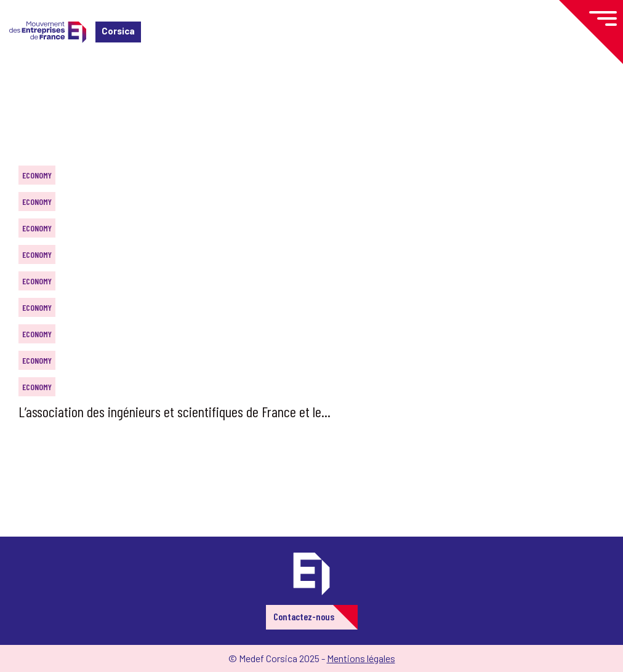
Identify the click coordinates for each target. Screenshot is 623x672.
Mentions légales (361, 658)
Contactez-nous (304, 616)
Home (27, 83)
